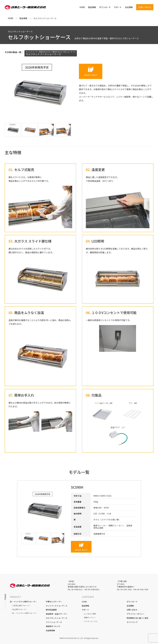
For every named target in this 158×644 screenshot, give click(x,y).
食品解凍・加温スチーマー (57, 614)
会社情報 (129, 7)
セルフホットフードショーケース (51, 53)
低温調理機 (50, 630)
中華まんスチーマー (54, 602)
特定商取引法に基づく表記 (137, 618)
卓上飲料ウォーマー (20, 609)
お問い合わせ (132, 610)
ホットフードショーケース (57, 606)
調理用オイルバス (53, 626)
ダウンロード (105, 7)
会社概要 (130, 606)
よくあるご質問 (90, 614)
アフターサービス (91, 621)
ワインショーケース (54, 622)
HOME (82, 7)
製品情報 (92, 7)
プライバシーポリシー (136, 614)
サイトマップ (132, 622)
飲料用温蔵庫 (51, 610)
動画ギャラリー (90, 617)
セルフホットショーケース (57, 618)
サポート (118, 7)
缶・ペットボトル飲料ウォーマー (23, 602)
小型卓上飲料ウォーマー (21, 605)
